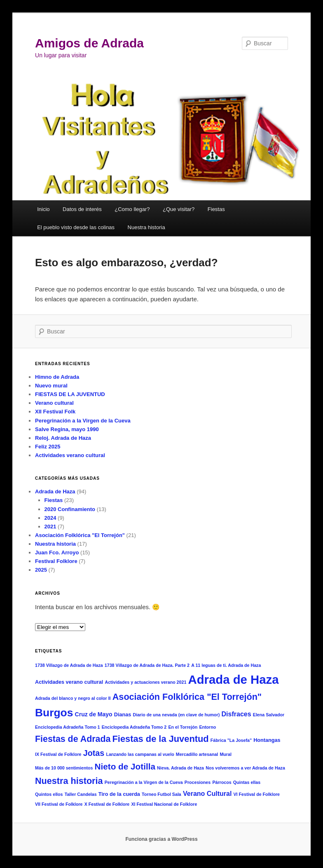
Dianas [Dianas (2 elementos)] (123, 715)
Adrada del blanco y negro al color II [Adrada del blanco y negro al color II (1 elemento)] (73, 698)
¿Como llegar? (132, 209)
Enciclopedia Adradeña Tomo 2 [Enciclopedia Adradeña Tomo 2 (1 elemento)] (134, 727)
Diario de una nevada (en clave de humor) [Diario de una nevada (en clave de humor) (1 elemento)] (176, 715)
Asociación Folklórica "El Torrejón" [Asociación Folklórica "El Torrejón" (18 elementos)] (187, 697)
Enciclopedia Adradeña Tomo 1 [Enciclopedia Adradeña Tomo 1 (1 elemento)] (68, 727)
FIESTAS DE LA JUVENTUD (70, 394)
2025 (41, 570)
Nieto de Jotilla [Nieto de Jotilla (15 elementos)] (125, 766)
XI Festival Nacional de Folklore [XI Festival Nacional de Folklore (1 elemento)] (164, 804)
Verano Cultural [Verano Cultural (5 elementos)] (207, 793)
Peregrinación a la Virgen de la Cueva (83, 421)
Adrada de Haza (55, 491)
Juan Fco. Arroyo (57, 552)
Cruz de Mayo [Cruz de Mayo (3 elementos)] (94, 714)
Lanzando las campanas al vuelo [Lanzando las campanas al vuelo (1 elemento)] (140, 754)
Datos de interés (82, 209)
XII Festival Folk (55, 412)
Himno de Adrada (57, 377)
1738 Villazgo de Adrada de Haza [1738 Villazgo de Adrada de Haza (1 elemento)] (69, 665)
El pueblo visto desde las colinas (76, 227)
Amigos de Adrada (89, 43)
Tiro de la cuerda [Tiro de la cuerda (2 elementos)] (119, 794)
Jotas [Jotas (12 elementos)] (94, 753)
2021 (50, 527)
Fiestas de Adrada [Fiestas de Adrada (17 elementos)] (73, 739)
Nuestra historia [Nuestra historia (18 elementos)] (69, 781)
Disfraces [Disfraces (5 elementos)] (236, 714)
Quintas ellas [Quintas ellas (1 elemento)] (247, 782)
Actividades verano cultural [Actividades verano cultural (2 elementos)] (69, 682)
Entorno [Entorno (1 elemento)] (207, 727)
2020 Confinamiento (70, 509)
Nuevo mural (51, 386)
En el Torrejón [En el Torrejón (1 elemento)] (183, 727)
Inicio (43, 209)
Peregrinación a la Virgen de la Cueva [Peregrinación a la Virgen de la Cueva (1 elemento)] (144, 782)
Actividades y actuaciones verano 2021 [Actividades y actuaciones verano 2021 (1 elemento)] (145, 682)
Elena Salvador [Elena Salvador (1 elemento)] (269, 715)
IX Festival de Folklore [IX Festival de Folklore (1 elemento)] (58, 754)
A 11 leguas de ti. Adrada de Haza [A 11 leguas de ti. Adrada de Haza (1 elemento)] (226, 665)
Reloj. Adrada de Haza (63, 438)
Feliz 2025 (48, 447)
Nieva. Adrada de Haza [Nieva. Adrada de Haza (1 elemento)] (180, 768)
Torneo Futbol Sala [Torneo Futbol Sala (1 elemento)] (161, 794)
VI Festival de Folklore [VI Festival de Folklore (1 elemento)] (257, 794)
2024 (50, 518)
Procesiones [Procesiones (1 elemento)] (198, 782)
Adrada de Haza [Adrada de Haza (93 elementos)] (234, 679)
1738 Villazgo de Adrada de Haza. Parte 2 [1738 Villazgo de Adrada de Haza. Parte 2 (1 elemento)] (147, 665)
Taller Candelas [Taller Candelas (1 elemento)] (81, 794)
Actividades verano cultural (70, 455)
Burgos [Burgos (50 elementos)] (54, 713)
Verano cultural (54, 403)
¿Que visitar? (179, 209)
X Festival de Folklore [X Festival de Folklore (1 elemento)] (107, 804)
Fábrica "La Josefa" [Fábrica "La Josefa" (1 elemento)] (231, 740)
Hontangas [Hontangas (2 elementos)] (267, 740)
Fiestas (216, 209)
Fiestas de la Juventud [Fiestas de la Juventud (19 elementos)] (161, 739)
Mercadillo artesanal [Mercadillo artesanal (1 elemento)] (197, 754)
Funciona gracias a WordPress (161, 839)
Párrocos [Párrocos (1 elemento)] (222, 782)
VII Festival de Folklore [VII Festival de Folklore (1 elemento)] (59, 804)
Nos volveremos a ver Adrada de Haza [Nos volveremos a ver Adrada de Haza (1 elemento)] (245, 768)
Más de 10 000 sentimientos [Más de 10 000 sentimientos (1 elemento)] (64, 768)
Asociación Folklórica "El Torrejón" (80, 535)
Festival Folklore (56, 561)
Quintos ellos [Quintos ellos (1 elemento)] (49, 794)
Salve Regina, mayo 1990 (67, 429)
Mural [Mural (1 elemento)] (225, 754)
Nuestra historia (146, 227)
